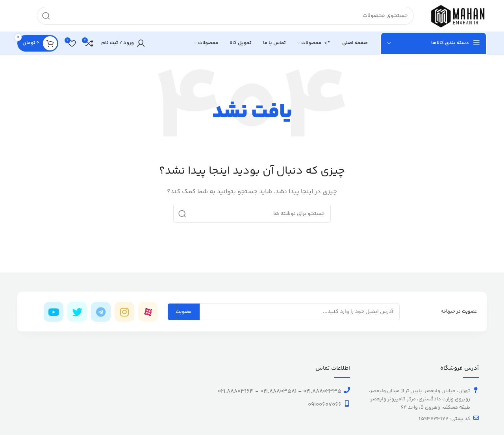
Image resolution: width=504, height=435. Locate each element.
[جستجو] (225, 16)
